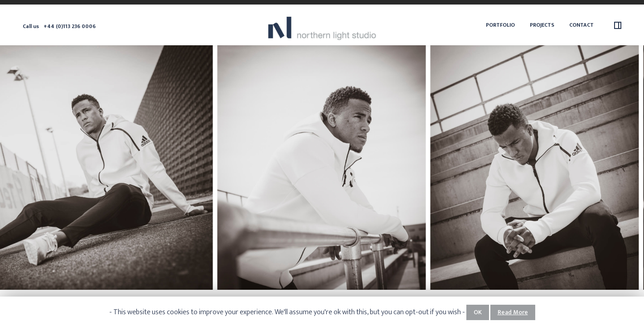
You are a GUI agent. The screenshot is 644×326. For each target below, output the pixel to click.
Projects (542, 25)
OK (478, 312)
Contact (581, 25)
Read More (513, 312)
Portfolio (500, 25)
